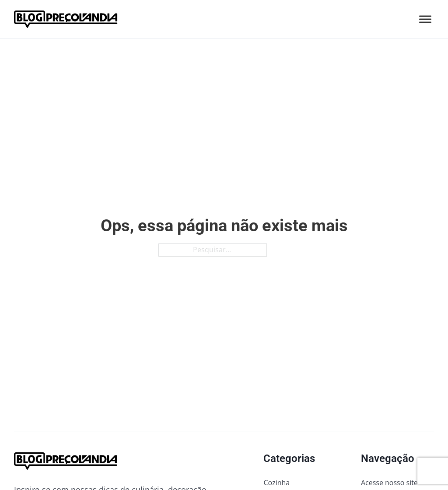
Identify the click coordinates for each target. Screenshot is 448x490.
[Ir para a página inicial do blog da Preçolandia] (66, 19)
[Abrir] (425, 19)
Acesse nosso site (389, 483)
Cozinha (276, 483)
